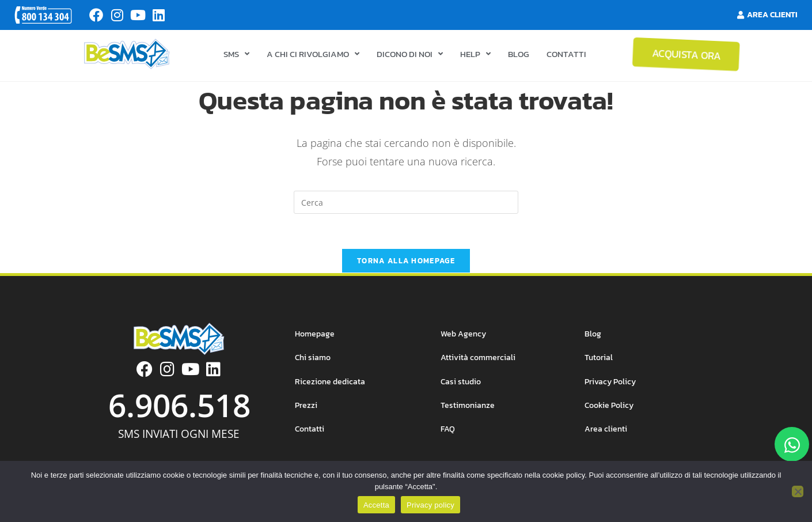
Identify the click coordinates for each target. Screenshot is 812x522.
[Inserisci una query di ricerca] (406, 206)
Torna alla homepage (406, 264)
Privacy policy (430, 505)
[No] (798, 491)
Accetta (376, 505)
